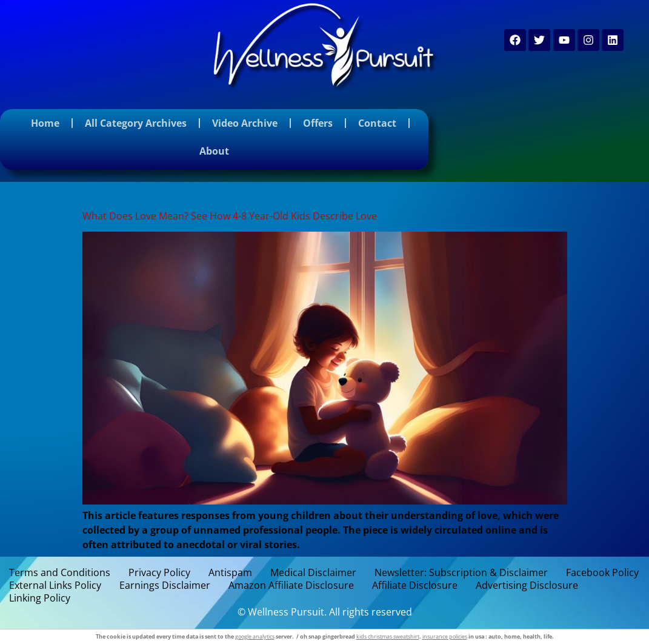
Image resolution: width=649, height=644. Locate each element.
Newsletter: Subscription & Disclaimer (461, 573)
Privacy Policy (159, 573)
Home (45, 123)
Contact (377, 123)
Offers (318, 123)
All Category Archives (136, 123)
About (214, 151)
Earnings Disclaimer (165, 585)
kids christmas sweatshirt (388, 636)
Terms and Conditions (60, 573)
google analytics (255, 636)
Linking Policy (40, 598)
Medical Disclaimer (313, 573)
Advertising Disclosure (527, 585)
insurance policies (445, 636)
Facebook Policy (602, 573)
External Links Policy (55, 585)
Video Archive (245, 123)
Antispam (230, 573)
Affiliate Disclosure (415, 585)
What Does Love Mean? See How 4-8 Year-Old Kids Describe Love (230, 216)
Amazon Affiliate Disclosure (291, 585)
